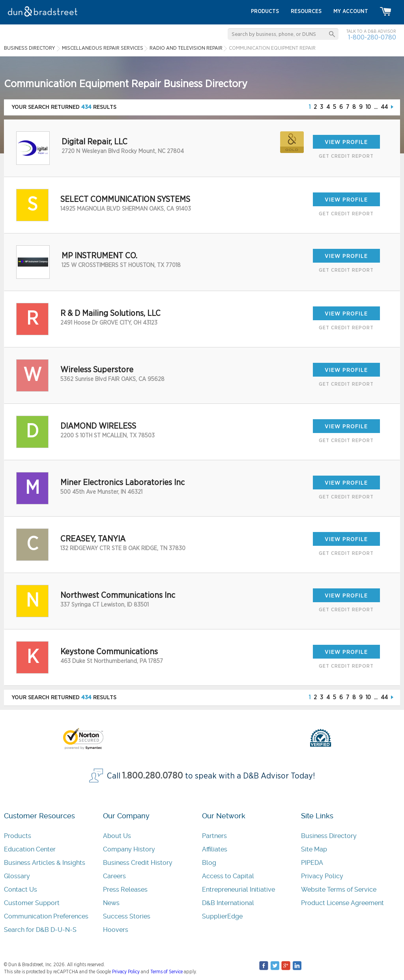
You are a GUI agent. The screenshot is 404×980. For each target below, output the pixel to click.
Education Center (30, 849)
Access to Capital (228, 876)
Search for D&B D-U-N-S (40, 930)
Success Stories (127, 916)
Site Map (314, 849)
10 (368, 107)
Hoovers (116, 930)
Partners (214, 836)
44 (384, 107)
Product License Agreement (342, 903)
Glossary (17, 876)
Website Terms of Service (339, 889)
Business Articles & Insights (45, 863)
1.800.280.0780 (153, 776)
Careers (114, 876)
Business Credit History (138, 863)
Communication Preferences (46, 916)
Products (18, 836)
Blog (209, 863)
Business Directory (329, 836)
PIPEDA (312, 863)
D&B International (228, 903)
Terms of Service (166, 972)
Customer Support (32, 903)
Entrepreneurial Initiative (238, 889)
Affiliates (215, 849)
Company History (129, 849)
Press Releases (125, 889)
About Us (117, 836)
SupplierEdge (222, 916)
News (111, 903)
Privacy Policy (322, 876)
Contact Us (21, 889)
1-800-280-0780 (372, 37)
